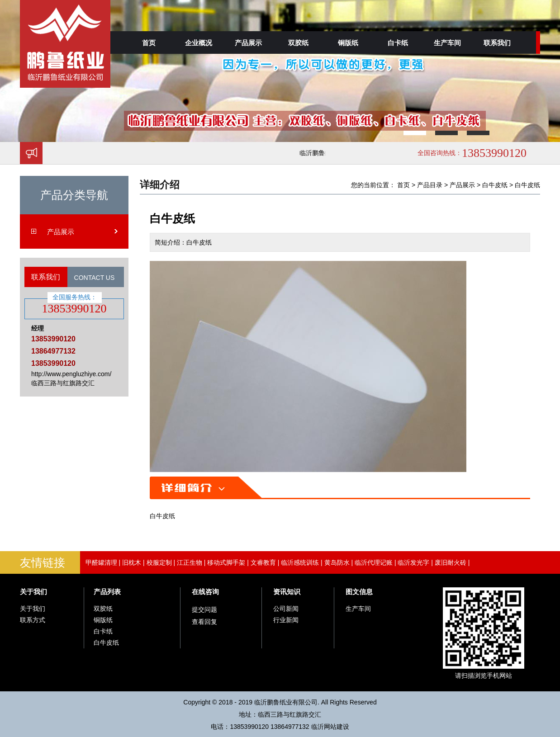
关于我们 (33, 592)
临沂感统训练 (300, 562)
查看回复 (204, 622)
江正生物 (190, 562)
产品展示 (248, 43)
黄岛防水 (337, 562)
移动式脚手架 (226, 562)
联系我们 (497, 43)
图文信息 (359, 592)
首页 (149, 43)
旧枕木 (132, 562)
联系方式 (33, 620)
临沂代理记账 (374, 562)
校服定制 (159, 562)
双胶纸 (298, 43)
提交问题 (204, 609)
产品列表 (107, 592)
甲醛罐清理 (101, 562)
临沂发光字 (413, 562)
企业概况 (199, 43)
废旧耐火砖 (451, 562)
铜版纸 (348, 43)
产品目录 (430, 185)
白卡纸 (398, 43)
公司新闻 (286, 609)
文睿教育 (263, 562)
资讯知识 (287, 592)
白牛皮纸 (495, 185)
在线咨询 (205, 592)
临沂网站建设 (330, 727)
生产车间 (447, 43)
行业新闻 (286, 620)
